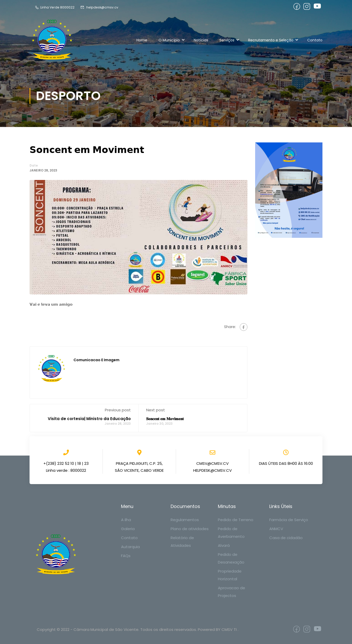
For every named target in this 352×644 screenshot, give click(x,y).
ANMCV (276, 529)
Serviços (227, 40)
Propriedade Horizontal (230, 575)
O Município (169, 40)
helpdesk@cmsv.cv (100, 7)
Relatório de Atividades (182, 542)
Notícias (201, 40)
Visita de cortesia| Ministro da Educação (89, 419)
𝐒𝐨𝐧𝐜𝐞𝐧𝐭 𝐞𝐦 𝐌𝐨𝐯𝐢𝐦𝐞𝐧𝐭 (165, 419)
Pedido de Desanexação (231, 558)
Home (142, 40)
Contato (315, 40)
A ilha (126, 520)
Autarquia (130, 547)
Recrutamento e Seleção (271, 40)
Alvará (224, 545)
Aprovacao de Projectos (231, 592)
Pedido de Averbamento (231, 533)
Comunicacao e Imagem (96, 360)
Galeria (128, 529)
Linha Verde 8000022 (55, 7)
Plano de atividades (190, 529)
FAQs (126, 556)
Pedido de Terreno (236, 520)
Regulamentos (185, 520)
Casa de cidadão (286, 538)
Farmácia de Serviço (289, 520)
